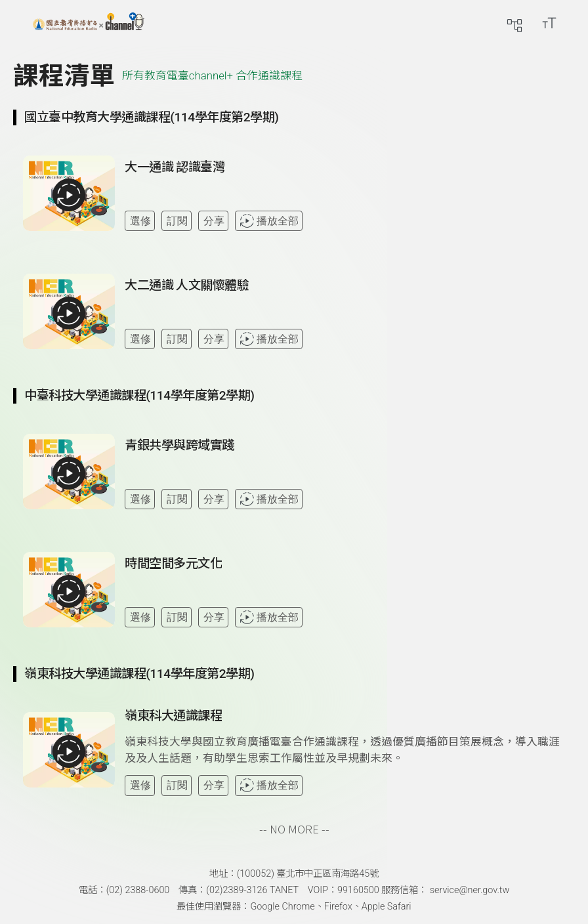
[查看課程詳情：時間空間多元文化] (344, 595)
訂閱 (177, 221)
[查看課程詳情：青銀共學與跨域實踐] (344, 476)
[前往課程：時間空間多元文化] (173, 566)
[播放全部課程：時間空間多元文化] (69, 591)
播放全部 (269, 221)
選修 (140, 221)
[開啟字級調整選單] (549, 23)
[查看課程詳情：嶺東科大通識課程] (344, 752)
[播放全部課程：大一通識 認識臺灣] (69, 195)
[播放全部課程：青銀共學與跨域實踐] (69, 473)
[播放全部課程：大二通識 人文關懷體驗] (69, 313)
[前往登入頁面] (575, 23)
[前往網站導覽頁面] (514, 23)
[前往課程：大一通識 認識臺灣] (175, 170)
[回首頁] (89, 23)
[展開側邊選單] (23, 23)
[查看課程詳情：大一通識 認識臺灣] (344, 198)
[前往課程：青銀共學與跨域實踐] (179, 448)
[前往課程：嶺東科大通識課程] (173, 719)
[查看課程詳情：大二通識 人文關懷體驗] (344, 316)
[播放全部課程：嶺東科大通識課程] (69, 751)
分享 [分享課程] (214, 221)
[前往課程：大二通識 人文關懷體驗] (187, 288)
